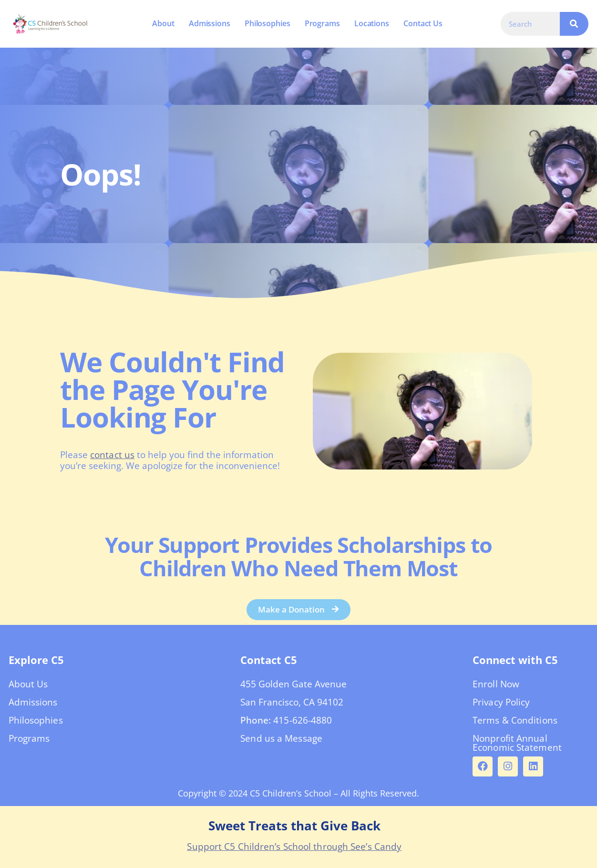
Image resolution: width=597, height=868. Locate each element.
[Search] (574, 24)
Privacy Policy (501, 705)
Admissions (209, 23)
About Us (28, 687)
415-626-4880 (303, 723)
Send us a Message (281, 741)
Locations (371, 23)
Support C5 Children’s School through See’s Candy (294, 850)
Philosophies (267, 23)
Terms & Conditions (515, 723)
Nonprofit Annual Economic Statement (517, 746)
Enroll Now (496, 687)
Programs (322, 23)
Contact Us (423, 23)
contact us (112, 455)
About (163, 23)
